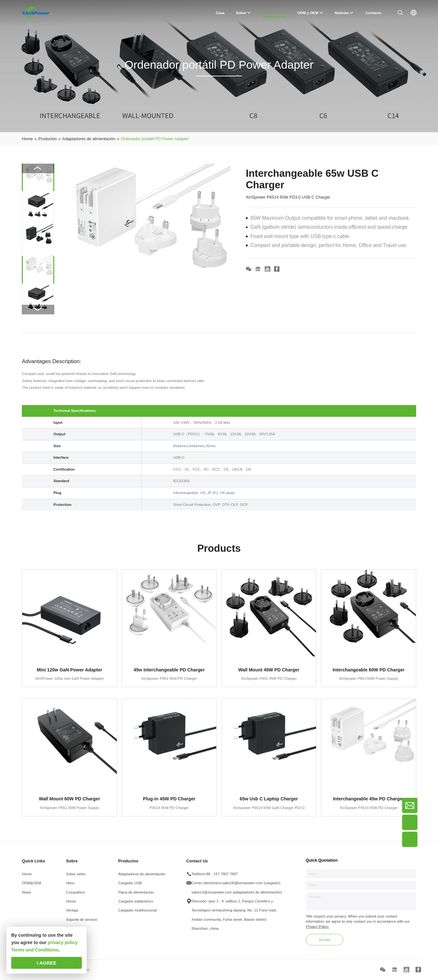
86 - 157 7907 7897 (222, 878)
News (26, 896)
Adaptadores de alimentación (142, 878)
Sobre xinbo (76, 878)
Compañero (76, 896)
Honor (71, 905)
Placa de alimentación (136, 896)
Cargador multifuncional (137, 914)
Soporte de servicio (82, 924)
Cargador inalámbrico (136, 905)
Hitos (70, 887)
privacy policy (63, 942)
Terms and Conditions (35, 950)
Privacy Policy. (318, 931)
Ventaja (72, 914)
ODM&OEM (31, 887)
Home (27, 878)
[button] (38, 310)
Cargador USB (130, 887)
